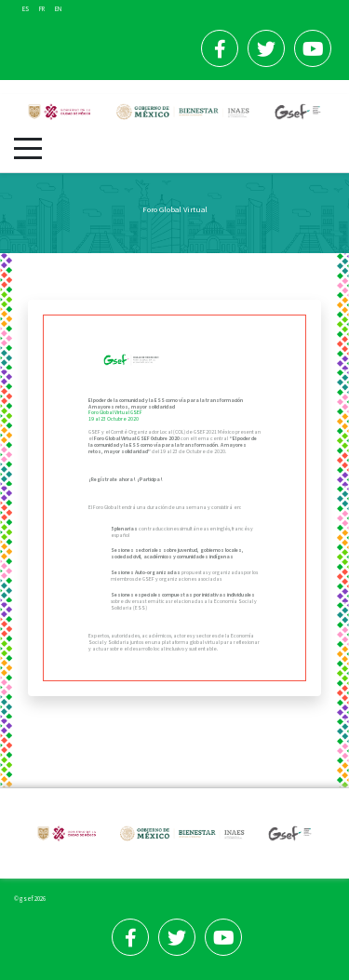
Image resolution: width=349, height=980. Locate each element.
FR (42, 9)
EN (58, 9)
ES (26, 9)
